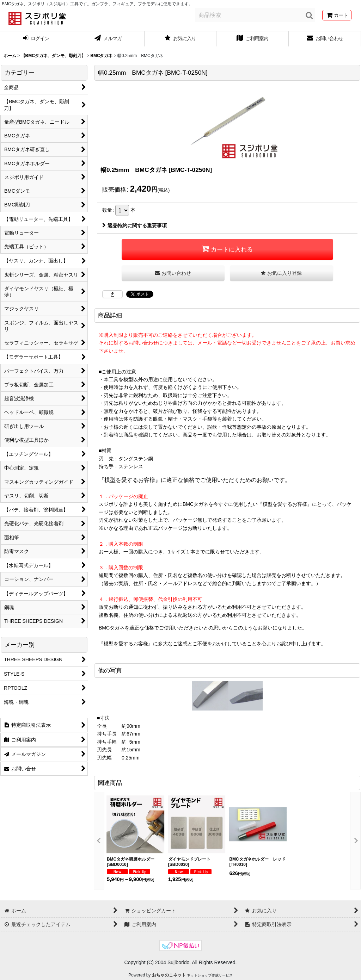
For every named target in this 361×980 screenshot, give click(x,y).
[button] (282, 273)
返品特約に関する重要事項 (134, 225)
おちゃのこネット (169, 975)
